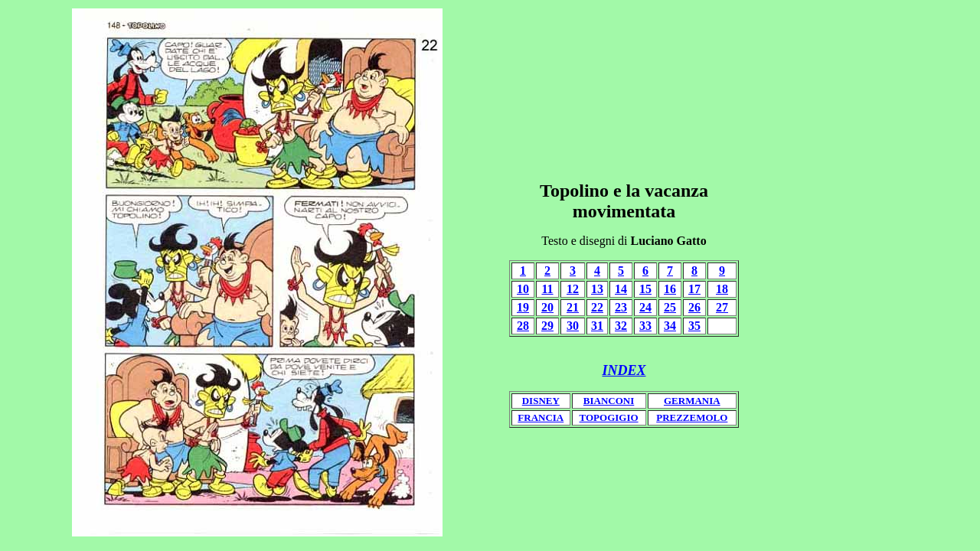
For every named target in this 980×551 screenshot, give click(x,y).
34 (670, 326)
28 (523, 326)
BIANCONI (609, 401)
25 (670, 307)
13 (597, 289)
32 (621, 326)
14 (621, 289)
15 (645, 289)
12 (573, 289)
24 (645, 307)
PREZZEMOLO (692, 417)
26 (694, 307)
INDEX (624, 370)
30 (573, 326)
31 (597, 326)
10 (523, 289)
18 (722, 289)
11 (547, 289)
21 (573, 307)
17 (694, 289)
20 (547, 307)
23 (621, 307)
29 (547, 326)
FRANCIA (541, 417)
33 (645, 326)
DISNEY (541, 401)
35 (694, 326)
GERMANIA (692, 401)
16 (670, 289)
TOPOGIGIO (609, 417)
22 (597, 307)
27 (722, 307)
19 (523, 307)
